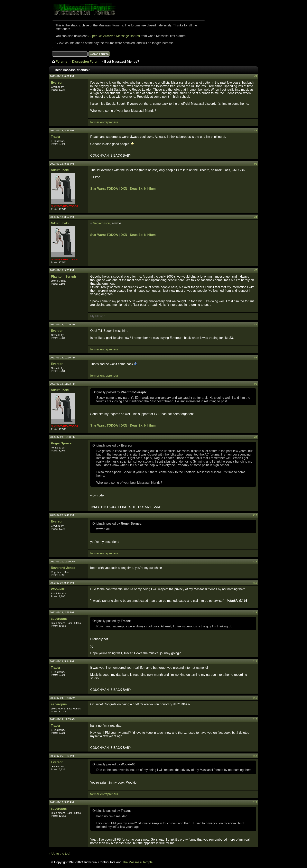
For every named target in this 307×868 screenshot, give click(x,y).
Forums (62, 62)
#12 (255, 583)
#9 (256, 437)
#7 (256, 358)
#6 (256, 324)
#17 (255, 756)
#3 (256, 164)
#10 (255, 515)
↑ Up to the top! (60, 854)
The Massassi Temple (137, 862)
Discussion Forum (86, 62)
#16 (255, 719)
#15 (255, 698)
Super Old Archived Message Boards (114, 36)
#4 (256, 217)
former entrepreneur (104, 122)
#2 (256, 130)
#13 (255, 612)
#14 (255, 661)
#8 (256, 384)
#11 (255, 562)
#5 (256, 270)
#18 (255, 802)
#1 (256, 76)
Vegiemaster (102, 223)
